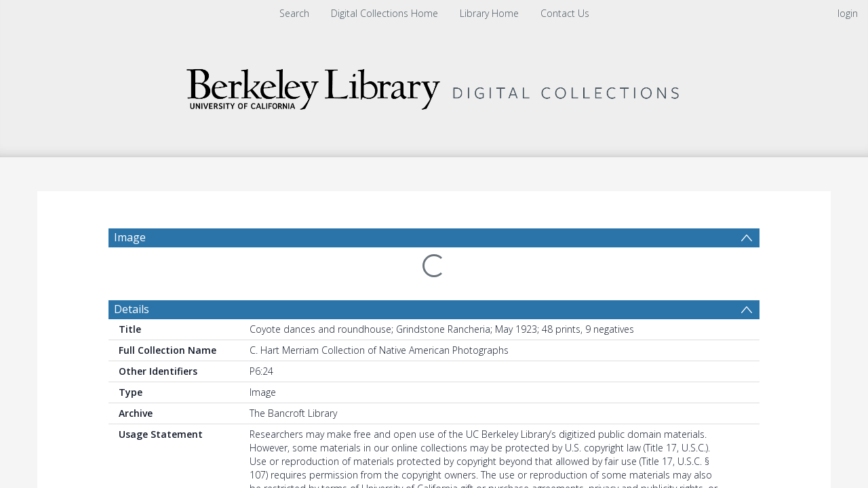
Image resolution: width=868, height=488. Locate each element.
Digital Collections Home (384, 13)
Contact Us (565, 13)
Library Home (489, 13)
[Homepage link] (434, 86)
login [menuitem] (848, 13)
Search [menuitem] (294, 13)
